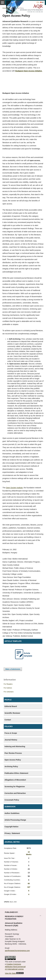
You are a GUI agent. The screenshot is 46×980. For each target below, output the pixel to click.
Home (5, 8)
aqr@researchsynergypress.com (17, 951)
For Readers (8, 684)
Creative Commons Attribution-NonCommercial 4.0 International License (15, 967)
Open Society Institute (14, 488)
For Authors (8, 688)
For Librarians (9, 692)
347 (29, 887)
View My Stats (10, 973)
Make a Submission (13, 669)
